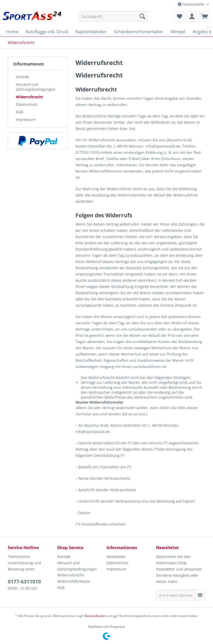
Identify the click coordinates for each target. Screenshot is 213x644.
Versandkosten (95, 616)
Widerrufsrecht (29, 97)
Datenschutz (27, 104)
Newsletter (116, 557)
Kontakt (23, 77)
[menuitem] (113, 16)
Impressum (26, 119)
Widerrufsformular (74, 581)
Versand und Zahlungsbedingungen (36, 87)
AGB (20, 112)
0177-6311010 (24, 582)
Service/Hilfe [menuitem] (192, 4)
